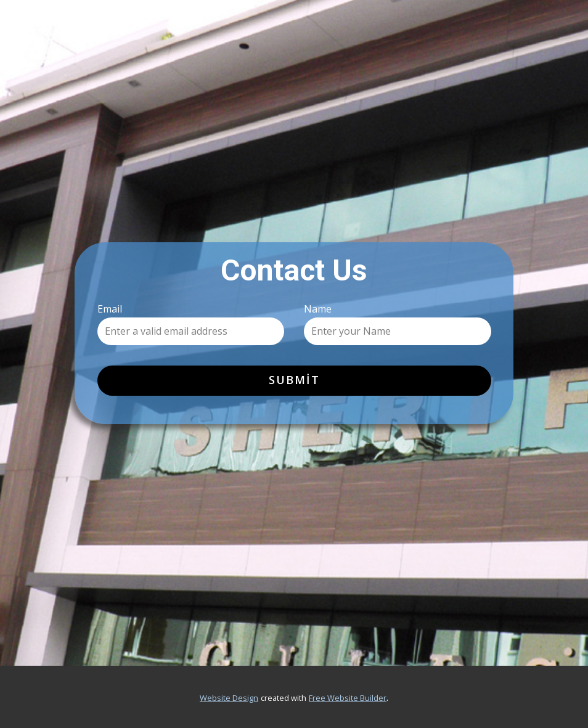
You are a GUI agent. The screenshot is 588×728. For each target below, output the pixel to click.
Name (318, 309)
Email (110, 309)
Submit (294, 380)
